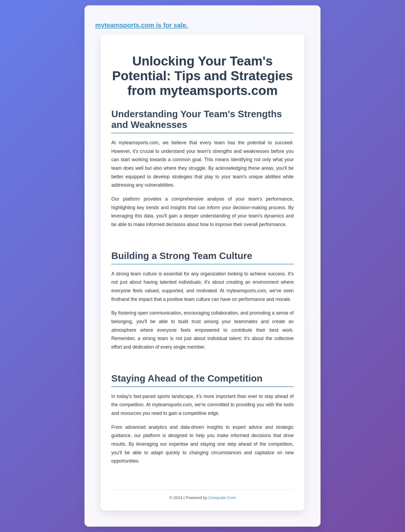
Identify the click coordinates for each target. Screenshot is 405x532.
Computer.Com (222, 498)
